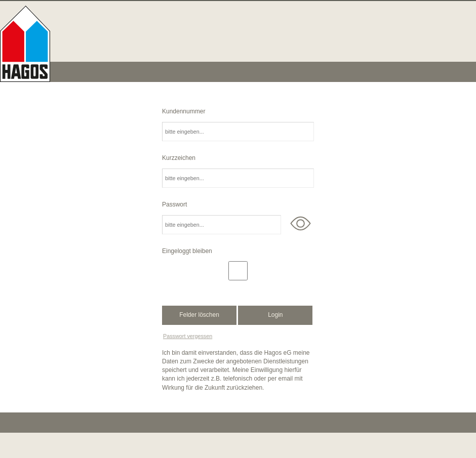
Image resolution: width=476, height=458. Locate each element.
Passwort (174, 204)
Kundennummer (184, 111)
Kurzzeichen (179, 158)
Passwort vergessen (188, 336)
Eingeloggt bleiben (187, 251)
